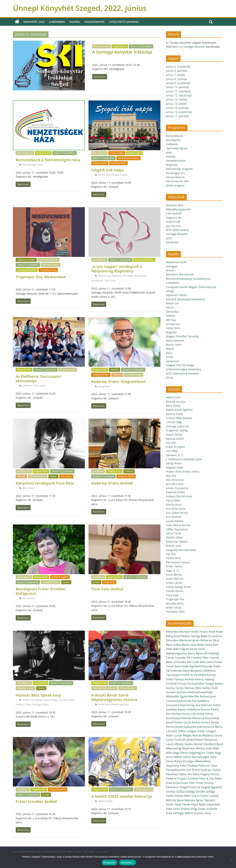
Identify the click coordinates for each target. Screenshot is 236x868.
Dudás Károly (174, 435)
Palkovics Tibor (23, 705)
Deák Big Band (191, 666)
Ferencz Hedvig (204, 679)
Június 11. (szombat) (141, 46)
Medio (41, 688)
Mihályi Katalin (184, 744)
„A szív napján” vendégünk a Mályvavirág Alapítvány (117, 269)
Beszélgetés (99, 153)
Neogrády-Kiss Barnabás (181, 550)
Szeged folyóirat (190, 787)
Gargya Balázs (214, 683)
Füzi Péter (172, 451)
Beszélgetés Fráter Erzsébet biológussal (41, 591)
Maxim (170, 349)
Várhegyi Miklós (41, 705)
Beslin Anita (205, 645)
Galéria (75, 22)
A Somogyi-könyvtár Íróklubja (122, 52)
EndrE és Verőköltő (32, 700)
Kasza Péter (173, 500)
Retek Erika (140, 276)
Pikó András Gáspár (178, 562)
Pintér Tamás (174, 566)
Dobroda (176, 671)
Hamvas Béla (50, 700)
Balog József (104, 386)
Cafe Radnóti (174, 213)
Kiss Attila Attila (176, 509)
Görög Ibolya (174, 463)
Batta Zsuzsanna (211, 636)
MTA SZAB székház (177, 230)
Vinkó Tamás (174, 608)
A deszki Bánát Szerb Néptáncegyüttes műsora (114, 697)
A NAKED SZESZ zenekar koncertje (122, 796)
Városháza (172, 242)
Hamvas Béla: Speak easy (38, 695)
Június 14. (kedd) (176, 104)
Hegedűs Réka (175, 467)
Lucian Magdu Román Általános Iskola (198, 735)
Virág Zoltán (198, 809)
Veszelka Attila (118, 163)
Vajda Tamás (182, 804)
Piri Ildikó (128, 276)
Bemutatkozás (101, 46)
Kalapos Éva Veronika (179, 496)
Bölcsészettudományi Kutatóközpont (188, 279)
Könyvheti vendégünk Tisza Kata (45, 483)
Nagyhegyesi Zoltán (202, 753)
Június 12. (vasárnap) (179, 95)
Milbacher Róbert (177, 542)
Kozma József (174, 727)
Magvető (171, 332)
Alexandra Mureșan (178, 632)
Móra (169, 353)
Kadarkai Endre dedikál (112, 483)
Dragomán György (177, 430)
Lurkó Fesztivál (175, 740)
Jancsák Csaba (175, 484)
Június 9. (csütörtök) (178, 83)
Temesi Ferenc (175, 591)
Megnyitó (172, 165)
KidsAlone (194, 709)
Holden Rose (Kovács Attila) (183, 472)
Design (170, 291)
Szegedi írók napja (108, 170)
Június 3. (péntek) (177, 71)
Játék (169, 152)
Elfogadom (110, 863)
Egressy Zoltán (175, 439)
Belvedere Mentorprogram (183, 640)
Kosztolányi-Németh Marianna (185, 718)
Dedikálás (98, 471)
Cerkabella (172, 283)
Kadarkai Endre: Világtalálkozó (118, 382)
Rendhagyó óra (175, 173)
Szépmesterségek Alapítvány (184, 369)
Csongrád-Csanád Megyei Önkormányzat (191, 287)
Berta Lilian (189, 645)
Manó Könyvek (175, 341)
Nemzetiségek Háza (33, 165)
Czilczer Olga (117, 153)
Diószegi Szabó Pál (177, 426)
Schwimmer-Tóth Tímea (104, 281)
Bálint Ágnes (181, 649)
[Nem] (231, 860)
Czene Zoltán (214, 662)
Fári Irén (171, 443)
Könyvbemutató (51, 265)
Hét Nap (171, 320)
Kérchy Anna (174, 504)
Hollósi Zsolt (210, 688)
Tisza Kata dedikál (107, 589)
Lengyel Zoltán (196, 731)
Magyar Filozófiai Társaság (182, 336)
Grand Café (40, 683)
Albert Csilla (173, 397)
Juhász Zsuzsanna (177, 488)
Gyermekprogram (48, 260)
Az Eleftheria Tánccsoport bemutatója (39, 379)
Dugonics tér (120, 46)
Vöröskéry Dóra (175, 612)
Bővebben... (128, 863)
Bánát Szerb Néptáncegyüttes (113, 704)
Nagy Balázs (181, 753)
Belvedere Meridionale (180, 274)
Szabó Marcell (175, 579)
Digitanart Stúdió (26, 260)
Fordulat (171, 683)
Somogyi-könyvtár (27, 270)
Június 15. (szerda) (177, 108)
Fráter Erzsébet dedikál (37, 801)
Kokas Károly (205, 714)
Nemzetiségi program (104, 688)
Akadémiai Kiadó (176, 262)
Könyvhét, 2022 (34, 22)
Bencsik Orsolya (176, 402)
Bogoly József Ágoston (179, 410)
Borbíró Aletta (175, 414)
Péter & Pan (207, 778)
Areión (170, 270)
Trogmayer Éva (48, 270)
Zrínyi (169, 378)
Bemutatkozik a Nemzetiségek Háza (48, 160)
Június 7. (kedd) (175, 75)
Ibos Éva (171, 476)
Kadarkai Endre (101, 375)
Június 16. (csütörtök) (179, 112)
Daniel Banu (174, 666)
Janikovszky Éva (187, 701)
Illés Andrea (29, 488)
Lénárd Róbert (195, 740)
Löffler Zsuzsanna (177, 529)
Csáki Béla (199, 662)
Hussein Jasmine (176, 692)
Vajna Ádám (199, 804)
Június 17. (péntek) (177, 116)
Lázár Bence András (129, 158)
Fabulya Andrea (119, 175)
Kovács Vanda (210, 722)
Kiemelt (117, 375)
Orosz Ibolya (174, 761)
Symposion (173, 361)
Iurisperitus (173, 324)
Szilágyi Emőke (196, 791)
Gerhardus (173, 312)
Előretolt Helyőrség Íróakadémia (186, 299)
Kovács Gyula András (187, 722)
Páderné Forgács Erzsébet (182, 778)
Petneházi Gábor (176, 774)
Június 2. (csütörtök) (178, 67)
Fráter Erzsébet (60, 577)
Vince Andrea (182, 809)
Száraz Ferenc (200, 796)
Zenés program (144, 789)
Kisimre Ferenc (210, 709)
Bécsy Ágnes (196, 653)
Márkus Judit (204, 748)
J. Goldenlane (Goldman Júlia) (184, 459)
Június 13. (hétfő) (176, 99)
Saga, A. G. (172, 571)
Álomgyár (172, 266)
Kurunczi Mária (213, 727)
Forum (170, 307)
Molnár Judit (174, 546)
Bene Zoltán (173, 406)
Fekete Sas (172, 303)
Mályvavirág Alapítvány (110, 276)
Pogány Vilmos (210, 774)
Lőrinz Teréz (173, 533)
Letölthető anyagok (124, 22)
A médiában (57, 22)
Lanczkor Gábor (176, 731)
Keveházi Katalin (176, 709)
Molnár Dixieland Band (209, 744)
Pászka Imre (173, 558)
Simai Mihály (174, 575)
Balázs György (191, 636)
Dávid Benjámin (193, 671)
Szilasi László (100, 163)
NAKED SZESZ (105, 801)
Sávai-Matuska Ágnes (190, 800)
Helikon (114, 370)
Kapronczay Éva (190, 705)
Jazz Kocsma (173, 226)
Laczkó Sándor (175, 521)
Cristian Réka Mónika (179, 418)
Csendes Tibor (200, 657)
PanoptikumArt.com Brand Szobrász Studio (193, 770)
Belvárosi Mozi (175, 205)
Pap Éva (171, 554)
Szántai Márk (183, 796)
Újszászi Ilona (202, 813)
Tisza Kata (66, 476)
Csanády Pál (183, 657)
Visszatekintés (94, 22)
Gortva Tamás (175, 688)
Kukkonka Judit (193, 727)
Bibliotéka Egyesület (178, 209)
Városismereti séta (177, 181)
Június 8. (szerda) (177, 79)
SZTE (169, 238)
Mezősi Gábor (174, 537)
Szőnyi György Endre (179, 587)
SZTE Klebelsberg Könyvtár (182, 373)
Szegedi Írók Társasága (180, 365)
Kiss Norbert (174, 517)
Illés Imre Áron (175, 480)
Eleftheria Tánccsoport (34, 386)
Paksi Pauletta (189, 766)
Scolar (53, 476)
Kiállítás (171, 157)
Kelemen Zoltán (66, 700)
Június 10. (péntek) (177, 87)
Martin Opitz (174, 345)
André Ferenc (200, 632)
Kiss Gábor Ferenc (177, 513)
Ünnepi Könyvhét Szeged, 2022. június (80, 8)
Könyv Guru (173, 328)
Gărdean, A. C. (175, 455)
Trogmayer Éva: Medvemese (41, 277)
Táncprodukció (68, 370)
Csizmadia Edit (182, 662)
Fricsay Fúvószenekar (191, 683)
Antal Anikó (104, 175)
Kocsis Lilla (189, 714)
